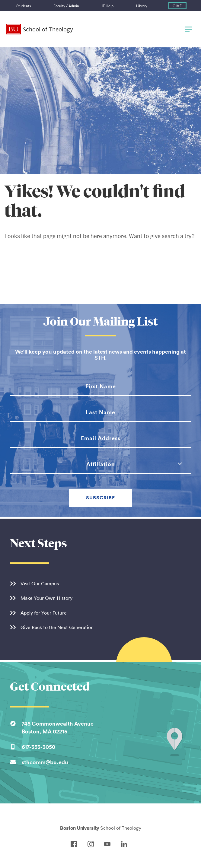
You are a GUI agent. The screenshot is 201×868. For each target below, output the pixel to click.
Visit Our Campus (40, 583)
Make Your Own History (46, 598)
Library (142, 6)
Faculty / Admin (66, 6)
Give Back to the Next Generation (57, 627)
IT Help (108, 6)
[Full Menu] (187, 29)
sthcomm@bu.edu (45, 762)
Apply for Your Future (44, 613)
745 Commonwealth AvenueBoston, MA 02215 (58, 727)
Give (177, 6)
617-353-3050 (38, 747)
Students (24, 6)
